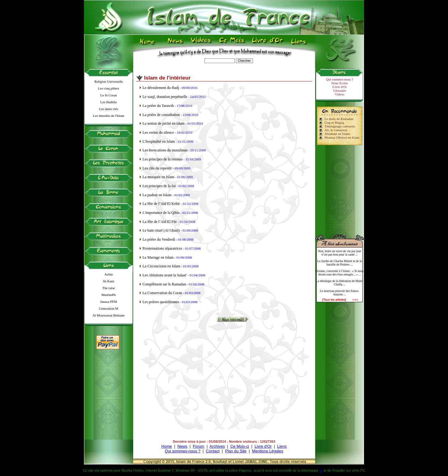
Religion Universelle (108, 81)
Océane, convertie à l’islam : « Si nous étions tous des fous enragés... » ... (339, 273)
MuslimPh (109, 295)
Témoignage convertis (340, 126)
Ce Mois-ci (240, 446)
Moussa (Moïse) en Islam (342, 137)
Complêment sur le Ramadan (164, 284)
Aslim (109, 274)
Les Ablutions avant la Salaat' (165, 275)
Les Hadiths (109, 102)
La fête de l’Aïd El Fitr (160, 222)
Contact (213, 451)
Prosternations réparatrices (162, 248)
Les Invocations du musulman (165, 150)
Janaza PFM (109, 302)
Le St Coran (108, 95)
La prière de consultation (161, 115)
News (182, 446)
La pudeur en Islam (157, 195)
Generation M (108, 308)
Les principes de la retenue (163, 159)
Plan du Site (236, 451)
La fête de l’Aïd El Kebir (161, 204)
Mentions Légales (268, 451)
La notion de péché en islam (163, 123)
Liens (282, 446)
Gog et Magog (334, 122)
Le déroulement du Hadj (161, 88)
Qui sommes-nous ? (340, 79)
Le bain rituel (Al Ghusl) (161, 230)
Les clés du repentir (157, 168)
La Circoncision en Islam (161, 266)
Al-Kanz (109, 281)
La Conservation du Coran (162, 293)
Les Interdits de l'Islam (109, 116)
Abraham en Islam (337, 134)
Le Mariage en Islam (158, 257)
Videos (340, 94)
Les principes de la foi (159, 186)
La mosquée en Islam (158, 177)
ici (321, 470)
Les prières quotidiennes (161, 302)
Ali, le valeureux (336, 130)
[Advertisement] (340, 187)
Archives (217, 446)
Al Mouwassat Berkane (108, 315)
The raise (109, 288)
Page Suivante (232, 320)
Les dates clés (108, 109)
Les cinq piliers (109, 88)
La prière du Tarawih (158, 106)
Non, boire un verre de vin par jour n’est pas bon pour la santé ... (340, 253)
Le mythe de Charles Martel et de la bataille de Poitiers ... (340, 263)
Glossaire (340, 90)
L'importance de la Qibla (161, 213)
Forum (199, 446)
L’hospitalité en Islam (159, 141)
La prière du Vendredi (159, 239)
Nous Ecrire (340, 83)
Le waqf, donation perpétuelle (165, 97)
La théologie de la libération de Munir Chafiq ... (339, 283)
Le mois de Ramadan (339, 119)
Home (167, 446)
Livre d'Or (340, 87)
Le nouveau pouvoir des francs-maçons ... (340, 293)
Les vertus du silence (158, 132)
